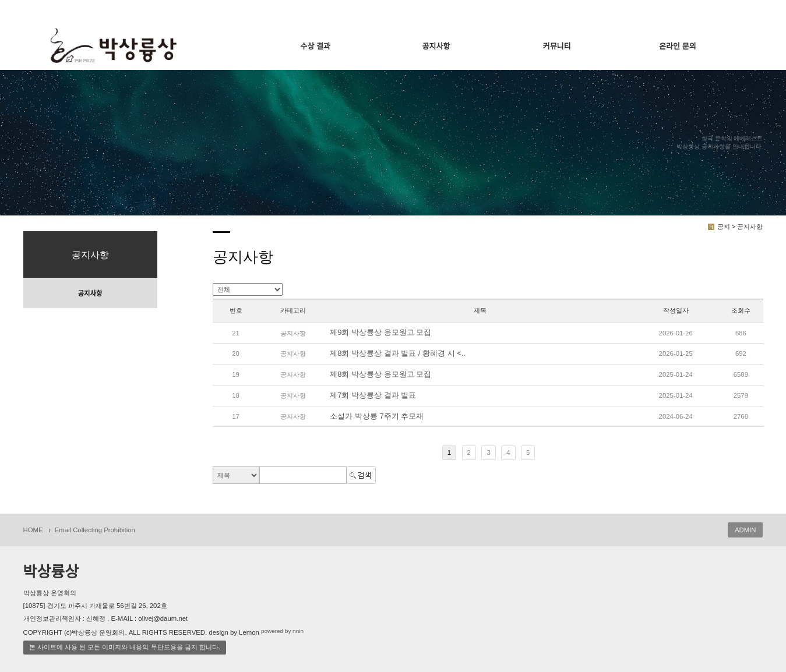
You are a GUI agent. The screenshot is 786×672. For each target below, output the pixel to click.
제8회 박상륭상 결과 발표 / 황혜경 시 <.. (398, 353)
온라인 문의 (677, 46)
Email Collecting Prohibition (95, 530)
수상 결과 (316, 46)
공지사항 (436, 46)
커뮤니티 (557, 46)
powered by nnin (282, 631)
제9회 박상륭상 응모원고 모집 (380, 333)
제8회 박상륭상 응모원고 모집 (380, 374)
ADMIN (746, 530)
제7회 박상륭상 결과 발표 (373, 395)
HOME (33, 530)
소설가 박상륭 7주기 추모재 (377, 416)
